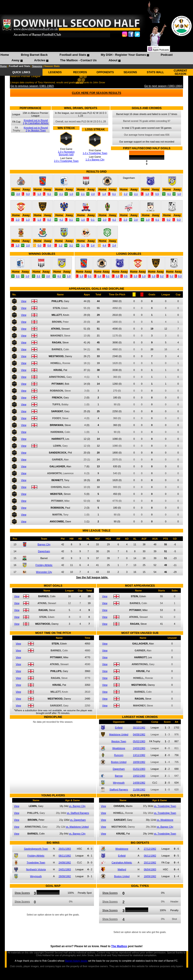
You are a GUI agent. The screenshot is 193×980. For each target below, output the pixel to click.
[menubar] (96, 58)
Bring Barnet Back (34, 55)
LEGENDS (55, 72)
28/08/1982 (65, 876)
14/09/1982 (139, 783)
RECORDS (80, 72)
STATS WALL (155, 72)
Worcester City (44, 572)
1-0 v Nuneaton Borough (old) (66, 153)
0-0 (39, 245)
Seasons (37, 66)
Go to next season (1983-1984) (163, 86)
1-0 (71, 194)
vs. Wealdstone (165, 820)
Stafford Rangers (119, 790)
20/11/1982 (150, 862)
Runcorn (119, 755)
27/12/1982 (150, 849)
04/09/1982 (139, 734)
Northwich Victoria (36, 869)
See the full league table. (92, 577)
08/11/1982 (65, 856)
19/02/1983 (139, 776)
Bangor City (44, 544)
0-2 (49, 220)
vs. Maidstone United (77, 827)
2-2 (126, 194)
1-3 (39, 194)
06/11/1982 (150, 856)
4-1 (169, 194)
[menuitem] (5, 55)
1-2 (61, 245)
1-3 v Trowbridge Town (95, 153)
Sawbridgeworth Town (36, 849)
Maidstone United (119, 734)
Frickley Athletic (44, 565)
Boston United (119, 762)
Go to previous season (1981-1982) (32, 86)
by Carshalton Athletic (37, 123)
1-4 (104, 194)
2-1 (61, 194)
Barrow (119, 776)
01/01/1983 (139, 769)
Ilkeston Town (119, 741)
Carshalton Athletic (122, 862)
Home (5, 55)
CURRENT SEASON (180, 72)
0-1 (49, 194)
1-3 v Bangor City (95, 160)
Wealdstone (119, 748)
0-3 (28, 194)
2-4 (93, 245)
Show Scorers (22, 893)
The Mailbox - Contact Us (78, 60)
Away (16, 60)
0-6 (49, 245)
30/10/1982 (139, 728)
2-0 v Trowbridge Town (66, 161)
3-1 (71, 245)
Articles (40, 60)
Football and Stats (73, 55)
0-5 (157, 194)
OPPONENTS (105, 72)
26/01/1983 (65, 849)
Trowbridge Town (36, 862)
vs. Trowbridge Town (165, 806)
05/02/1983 (139, 741)
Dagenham (44, 551)
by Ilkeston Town (37, 130)
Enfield (119, 728)
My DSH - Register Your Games (123, 55)
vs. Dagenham (78, 820)
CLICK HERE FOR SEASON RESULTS (96, 93)
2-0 (18, 194)
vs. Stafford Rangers (78, 813)
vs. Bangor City (77, 806)
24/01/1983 (65, 869)
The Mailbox (119, 946)
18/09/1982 (139, 762)
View (24, 301)
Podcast (167, 55)
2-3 (18, 220)
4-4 (104, 245)
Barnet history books (76, 961)
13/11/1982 (139, 755)
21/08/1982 (139, 790)
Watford (122, 869)
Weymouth (119, 783)
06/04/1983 (150, 869)
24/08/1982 (65, 862)
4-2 (61, 220)
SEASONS (130, 72)
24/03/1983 (139, 748)
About (113, 60)
